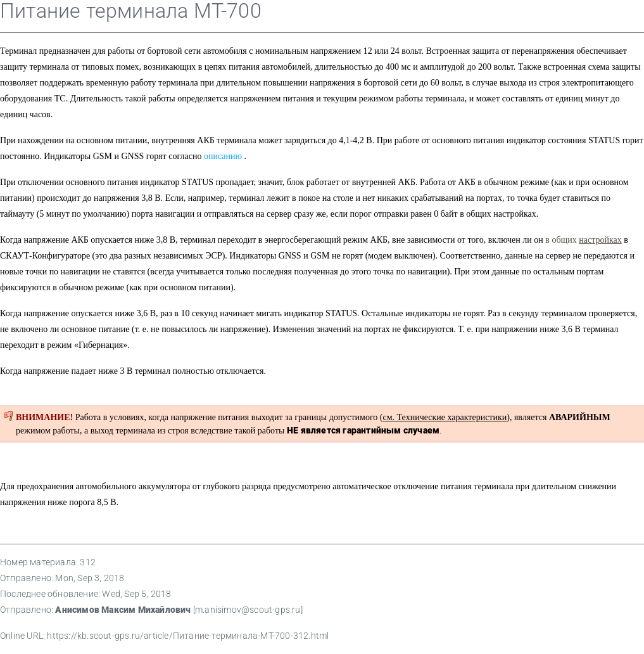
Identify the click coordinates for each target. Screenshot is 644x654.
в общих (584, 240)
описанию (223, 156)
